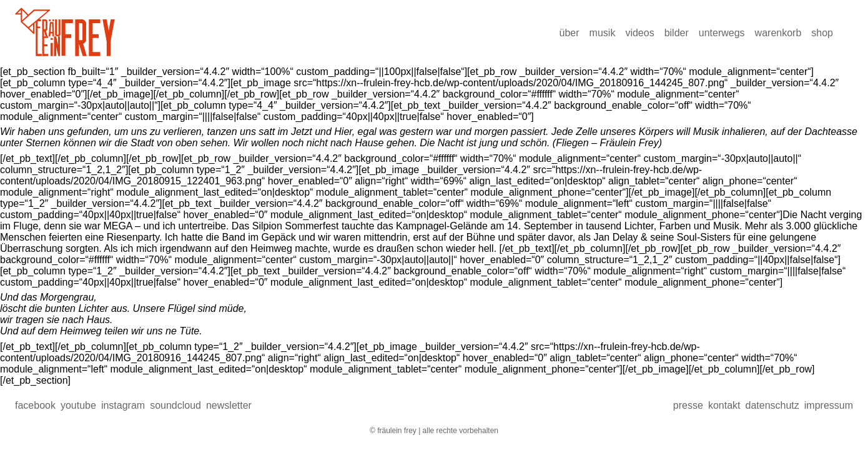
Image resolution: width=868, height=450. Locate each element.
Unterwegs (722, 33)
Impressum (829, 405)
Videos (639, 33)
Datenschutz (772, 405)
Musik (603, 33)
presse (688, 405)
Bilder (677, 33)
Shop (822, 33)
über (570, 33)
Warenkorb (778, 33)
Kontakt (724, 405)
